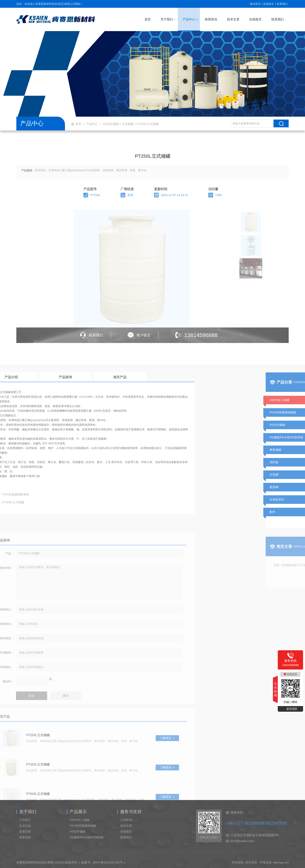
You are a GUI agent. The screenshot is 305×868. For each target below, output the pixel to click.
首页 (148, 19)
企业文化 (25, 834)
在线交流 (292, 674)
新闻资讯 (211, 19)
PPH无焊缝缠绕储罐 (83, 834)
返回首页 (255, 4)
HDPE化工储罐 (80, 829)
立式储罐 (128, 124)
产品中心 (189, 19)
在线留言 (269, 4)
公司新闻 (126, 829)
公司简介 (25, 829)
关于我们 (167, 19)
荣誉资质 (25, 846)
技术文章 (233, 19)
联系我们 (282, 4)
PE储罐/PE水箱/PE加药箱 (86, 846)
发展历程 (25, 840)
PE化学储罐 (111, 124)
